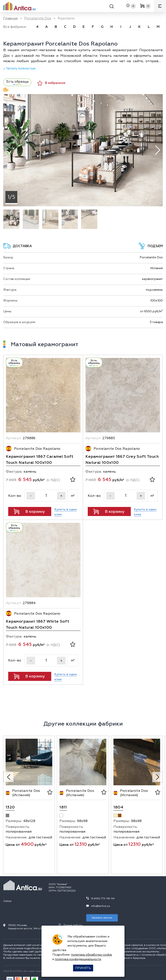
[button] (158, 150)
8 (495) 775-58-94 (103, 899)
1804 (118, 807)
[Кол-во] (46, 496)
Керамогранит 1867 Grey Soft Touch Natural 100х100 (122, 460)
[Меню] (160, 6)
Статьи (7, 901)
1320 (10, 807)
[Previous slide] (9, 777)
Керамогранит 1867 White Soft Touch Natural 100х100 (38, 624)
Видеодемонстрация (6, 89)
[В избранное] (73, 480)
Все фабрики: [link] (15, 27)
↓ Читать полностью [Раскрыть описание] (19, 69)
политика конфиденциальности (78, 959)
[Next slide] (157, 777)
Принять (83, 968)
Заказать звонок (102, 918)
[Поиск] (112, 7)
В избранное (51, 83)
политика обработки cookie (92, 955)
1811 (63, 807)
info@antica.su (101, 906)
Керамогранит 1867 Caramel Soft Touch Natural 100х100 (40, 460)
